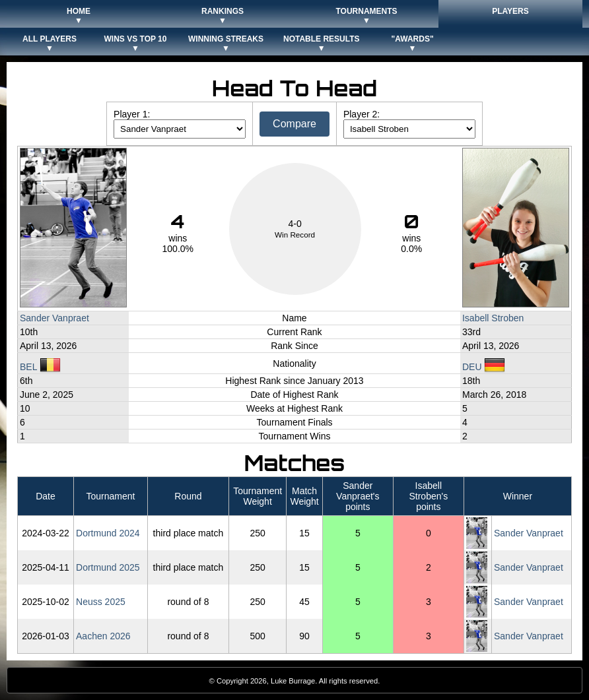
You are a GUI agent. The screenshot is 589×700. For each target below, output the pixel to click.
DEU (484, 367)
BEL (40, 367)
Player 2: (362, 114)
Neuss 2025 (101, 602)
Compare (294, 124)
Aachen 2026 (103, 636)
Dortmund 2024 (108, 533)
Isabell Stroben (493, 318)
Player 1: (132, 114)
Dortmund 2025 (108, 567)
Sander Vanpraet (54, 318)
